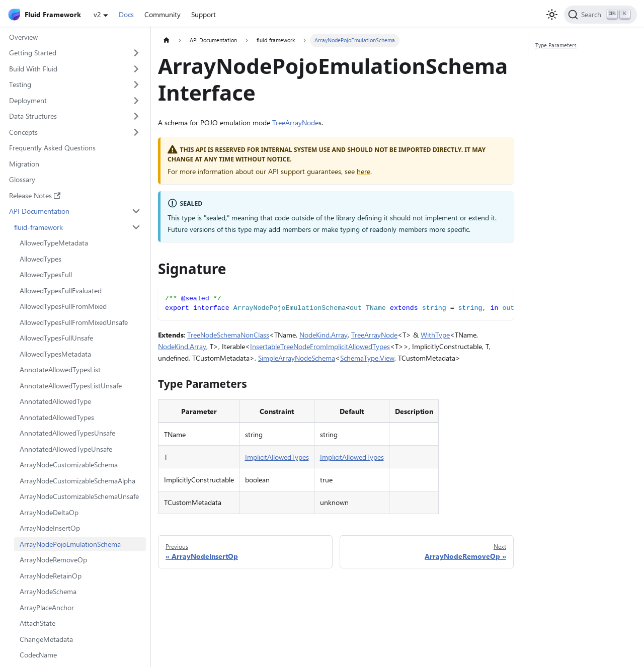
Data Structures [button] (33, 116)
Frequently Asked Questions (52, 148)
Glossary (22, 179)
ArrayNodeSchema (48, 591)
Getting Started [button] (33, 53)
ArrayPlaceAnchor (47, 607)
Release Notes (35, 195)
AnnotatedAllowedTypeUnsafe (66, 449)
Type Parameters (556, 45)
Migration (24, 164)
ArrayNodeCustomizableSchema (69, 465)
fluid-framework (38, 227)
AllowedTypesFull (46, 274)
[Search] (600, 15)
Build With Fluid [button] (33, 69)
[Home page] (166, 40)
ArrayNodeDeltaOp (49, 512)
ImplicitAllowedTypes (277, 457)
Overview (23, 37)
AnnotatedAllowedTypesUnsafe (67, 433)
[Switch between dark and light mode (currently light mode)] (552, 15)
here (364, 171)
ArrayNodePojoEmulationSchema (70, 544)
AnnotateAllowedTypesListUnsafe (71, 386)
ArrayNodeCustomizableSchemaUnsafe (79, 496)
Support (204, 14)
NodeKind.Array (324, 335)
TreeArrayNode (295, 122)
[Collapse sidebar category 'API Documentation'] (137, 211)
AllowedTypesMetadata (55, 354)
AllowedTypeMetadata (54, 243)
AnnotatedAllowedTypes (57, 417)
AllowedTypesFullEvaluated (61, 290)
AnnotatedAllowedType (55, 401)
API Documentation (39, 211)
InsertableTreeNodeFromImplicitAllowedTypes (320, 346)
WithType (435, 335)
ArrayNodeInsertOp (50, 528)
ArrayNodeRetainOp (51, 576)
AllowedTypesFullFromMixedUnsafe (74, 322)
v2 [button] (97, 14)
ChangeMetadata (46, 639)
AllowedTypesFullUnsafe (56, 338)
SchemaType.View (367, 358)
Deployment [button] (28, 100)
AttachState (37, 623)
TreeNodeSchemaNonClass (228, 335)
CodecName (38, 655)
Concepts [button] (23, 132)
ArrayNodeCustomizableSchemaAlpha (77, 481)
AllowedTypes (41, 259)
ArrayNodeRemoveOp (53, 560)
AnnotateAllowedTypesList (60, 369)
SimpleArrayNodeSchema (297, 358)
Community (163, 14)
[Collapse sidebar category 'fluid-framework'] (137, 227)
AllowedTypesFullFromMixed (63, 306)
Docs (126, 14)
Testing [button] (20, 84)
